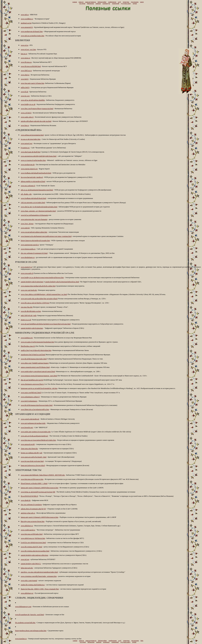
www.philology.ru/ (27, 593)
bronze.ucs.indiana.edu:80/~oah (31, 453)
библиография (102, 2)
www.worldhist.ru (27, 19)
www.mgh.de (25, 228)
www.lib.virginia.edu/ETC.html (31, 547)
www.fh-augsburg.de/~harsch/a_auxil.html (30, 615)
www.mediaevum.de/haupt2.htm (32, 32)
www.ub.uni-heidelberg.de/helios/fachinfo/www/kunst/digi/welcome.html (46, 324)
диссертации (135, 2)
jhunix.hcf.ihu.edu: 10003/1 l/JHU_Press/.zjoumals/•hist (40, 589)
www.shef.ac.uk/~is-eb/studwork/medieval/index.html (39, 207)
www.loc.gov (25, 96)
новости (81, 2)
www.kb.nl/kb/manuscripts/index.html (34, 359)
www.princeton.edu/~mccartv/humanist (34, 219)
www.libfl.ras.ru (26, 71)
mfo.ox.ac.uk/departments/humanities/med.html (37, 190)
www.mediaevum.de (28, 165)
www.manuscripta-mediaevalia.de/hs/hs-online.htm (38, 286)
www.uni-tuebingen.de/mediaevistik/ (33, 423)
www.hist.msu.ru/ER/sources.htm (32, 479)
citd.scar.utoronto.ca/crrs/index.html (33, 203)
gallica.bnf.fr (25, 87)
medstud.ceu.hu (26, 23)
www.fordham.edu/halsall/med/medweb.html (36, 173)
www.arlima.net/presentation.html (32, 135)
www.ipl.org (25, 559)
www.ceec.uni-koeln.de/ (29, 290)
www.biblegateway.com (23, 607)
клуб (119, 2)
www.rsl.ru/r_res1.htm (28, 50)
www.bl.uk (24, 92)
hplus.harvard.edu (27, 568)
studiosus (98, 3)
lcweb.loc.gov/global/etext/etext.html (33, 543)
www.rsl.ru (24, 45)
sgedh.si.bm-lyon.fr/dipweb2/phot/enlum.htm (36, 350)
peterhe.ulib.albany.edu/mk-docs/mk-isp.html (36, 121)
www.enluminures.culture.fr (30, 397)
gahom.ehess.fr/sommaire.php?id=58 (33, 509)
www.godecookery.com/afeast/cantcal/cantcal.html (38, 372)
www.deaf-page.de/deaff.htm (31, 152)
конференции (112, 2)
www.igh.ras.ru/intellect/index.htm (32, 36)
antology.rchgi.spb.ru (28, 513)
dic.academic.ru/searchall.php (25, 623)
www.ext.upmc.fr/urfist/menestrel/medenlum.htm (37, 342)
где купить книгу (126, 3)
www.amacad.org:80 (28, 444)
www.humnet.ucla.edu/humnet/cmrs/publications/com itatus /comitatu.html (46, 236)
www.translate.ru (21, 639)
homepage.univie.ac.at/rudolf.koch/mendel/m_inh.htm (39, 388)
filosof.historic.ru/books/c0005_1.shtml (34, 483)
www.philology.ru (27, 526)
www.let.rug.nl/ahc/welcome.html (32, 461)
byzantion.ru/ (25, 148)
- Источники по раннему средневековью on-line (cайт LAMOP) (81, 488)
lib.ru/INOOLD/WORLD (29, 496)
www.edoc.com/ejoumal (29, 581)
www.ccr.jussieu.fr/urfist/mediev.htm (33, 160)
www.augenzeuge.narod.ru (30, 245)
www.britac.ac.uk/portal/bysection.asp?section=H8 (38, 492)
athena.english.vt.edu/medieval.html (33, 181)
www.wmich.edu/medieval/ (30, 419)
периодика (126, 2)
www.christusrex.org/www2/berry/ (32, 384)
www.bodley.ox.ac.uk (28, 104)
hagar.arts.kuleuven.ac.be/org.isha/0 (33, 465)
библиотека (90, 3)
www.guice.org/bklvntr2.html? (31, 393)
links (142, 641)
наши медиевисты (91, 2)
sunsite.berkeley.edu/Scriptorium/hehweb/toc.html (62, 282)
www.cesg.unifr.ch (27, 273)
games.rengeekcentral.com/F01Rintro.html (35, 367)
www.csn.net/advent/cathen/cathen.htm (34, 232)
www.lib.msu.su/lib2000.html (31, 66)
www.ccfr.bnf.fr (26, 113)
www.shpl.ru (25, 75)
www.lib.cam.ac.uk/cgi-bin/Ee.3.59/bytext (35, 303)
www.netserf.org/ (27, 143)
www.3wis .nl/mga (27, 224)
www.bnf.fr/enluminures (29, 401)
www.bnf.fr (25, 79)
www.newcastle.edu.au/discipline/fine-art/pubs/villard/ (39, 299)
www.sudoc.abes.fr (27, 117)
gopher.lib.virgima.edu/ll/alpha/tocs (33, 585)
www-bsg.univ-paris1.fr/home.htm (32, 83)
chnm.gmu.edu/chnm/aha (29, 449)
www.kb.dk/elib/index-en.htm (31, 311)
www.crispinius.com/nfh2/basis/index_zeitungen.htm (39, 576)
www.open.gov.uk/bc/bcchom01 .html (34, 457)
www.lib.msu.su (26, 62)
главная (75, 2)
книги (142, 2)
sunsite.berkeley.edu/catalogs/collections (34, 555)
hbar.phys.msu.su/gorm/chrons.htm (33, 521)
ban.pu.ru (24, 54)
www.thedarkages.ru (28, 257)
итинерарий (116, 3)
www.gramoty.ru (26, 267)
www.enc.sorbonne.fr (28, 186)
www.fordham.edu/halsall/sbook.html (33, 198)
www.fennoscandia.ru (28, 249)
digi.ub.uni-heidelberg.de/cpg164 (32, 380)
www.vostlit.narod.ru (28, 530)
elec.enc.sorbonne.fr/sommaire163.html (34, 253)
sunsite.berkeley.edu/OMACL (31, 564)
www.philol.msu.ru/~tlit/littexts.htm (33, 538)
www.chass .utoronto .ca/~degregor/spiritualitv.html (38, 211)
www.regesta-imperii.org (29, 169)
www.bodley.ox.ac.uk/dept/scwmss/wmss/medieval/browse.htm (42, 278)
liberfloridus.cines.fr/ (28, 346)
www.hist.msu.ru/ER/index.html (32, 534)
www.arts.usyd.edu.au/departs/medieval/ (34, 436)
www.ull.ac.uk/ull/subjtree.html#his (33, 100)
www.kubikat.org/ (27, 338)
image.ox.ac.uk (26, 320)
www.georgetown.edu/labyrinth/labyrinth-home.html (39, 156)
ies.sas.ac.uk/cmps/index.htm (31, 139)
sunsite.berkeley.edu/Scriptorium (32, 328)
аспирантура (106, 3)
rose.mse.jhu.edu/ (27, 307)
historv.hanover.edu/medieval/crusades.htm (35, 241)
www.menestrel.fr (27, 27)
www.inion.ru (25, 58)
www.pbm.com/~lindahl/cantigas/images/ (35, 363)
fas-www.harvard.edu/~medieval (32, 177)
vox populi (82, 3)
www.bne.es (25, 125)
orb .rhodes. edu (26, 194)
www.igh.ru (25, 15)
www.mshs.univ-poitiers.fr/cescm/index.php (36, 432)
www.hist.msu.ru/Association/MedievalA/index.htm (38, 440)
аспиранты (106, 642)
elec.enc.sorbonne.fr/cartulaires (31, 505)
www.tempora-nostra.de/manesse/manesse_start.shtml (39, 376)
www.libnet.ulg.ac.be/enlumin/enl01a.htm (35, 409)
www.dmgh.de (26, 500)
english (135, 3)
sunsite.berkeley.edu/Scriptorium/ (32, 282)
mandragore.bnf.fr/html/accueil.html (33, 355)
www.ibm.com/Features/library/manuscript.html (37, 109)
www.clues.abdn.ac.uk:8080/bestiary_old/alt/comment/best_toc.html (44, 294)
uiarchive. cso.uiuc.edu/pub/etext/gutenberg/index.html (39, 572)
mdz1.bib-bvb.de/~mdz (29, 316)
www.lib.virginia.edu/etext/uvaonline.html (35, 551)
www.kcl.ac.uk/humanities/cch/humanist (34, 215)
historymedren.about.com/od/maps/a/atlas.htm (31, 631)
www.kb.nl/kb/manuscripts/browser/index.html (37, 405)
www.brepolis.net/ (27, 428)
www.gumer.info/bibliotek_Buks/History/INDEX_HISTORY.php (43, 475)
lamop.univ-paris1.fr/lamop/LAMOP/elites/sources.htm (39, 488)
